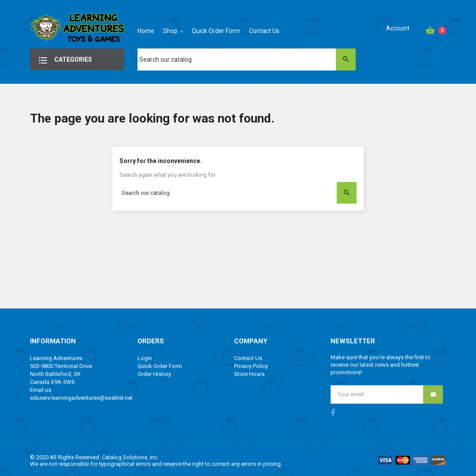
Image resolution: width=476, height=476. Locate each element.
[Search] (246, 59)
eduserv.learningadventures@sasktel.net (81, 398)
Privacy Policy (251, 366)
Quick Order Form (160, 366)
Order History (154, 374)
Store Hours (249, 374)
